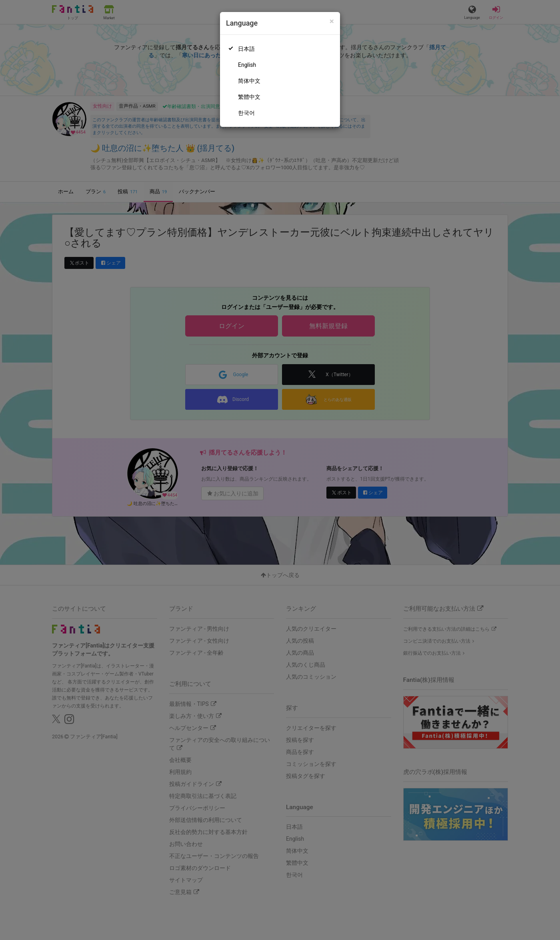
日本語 (246, 49)
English (247, 65)
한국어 (246, 113)
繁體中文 (249, 97)
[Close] (332, 21)
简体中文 (249, 81)
